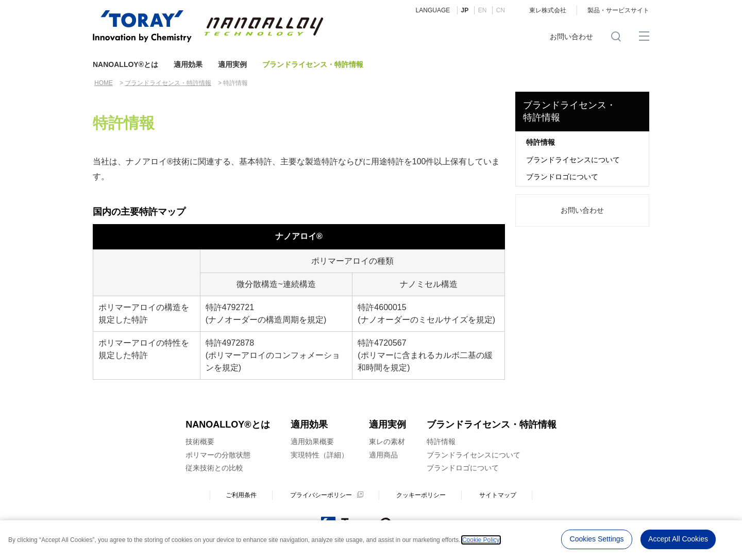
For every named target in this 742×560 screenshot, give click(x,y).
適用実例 (232, 64)
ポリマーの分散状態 (218, 455)
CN (501, 10)
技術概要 (200, 442)
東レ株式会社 (548, 10)
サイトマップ (498, 495)
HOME (104, 83)
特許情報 (541, 142)
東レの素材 (387, 442)
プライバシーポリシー (321, 495)
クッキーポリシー (421, 495)
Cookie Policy (481, 539)
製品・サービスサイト (618, 10)
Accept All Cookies (678, 539)
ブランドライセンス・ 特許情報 (569, 111)
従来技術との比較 (214, 468)
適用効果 (188, 64)
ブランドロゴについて (562, 177)
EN (483, 10)
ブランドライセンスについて (573, 160)
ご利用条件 (241, 495)
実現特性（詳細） (319, 455)
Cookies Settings (597, 539)
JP (465, 10)
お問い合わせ (571, 37)
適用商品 (383, 455)
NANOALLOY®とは (125, 64)
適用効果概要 (312, 442)
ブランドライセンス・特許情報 (313, 64)
